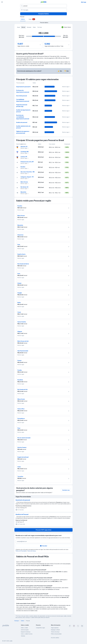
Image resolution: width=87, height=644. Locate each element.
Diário (34, 27)
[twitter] (78, 626)
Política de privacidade (56, 634)
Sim (60, 71)
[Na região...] (43, 10)
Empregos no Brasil (55, 630)
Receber (44, 546)
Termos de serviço (55, 632)
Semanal (29, 27)
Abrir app (84, 2)
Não (67, 71)
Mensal (23, 27)
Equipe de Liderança (26, 632)
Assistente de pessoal (23, 500)
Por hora (40, 27)
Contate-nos (66, 490)
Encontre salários (55, 638)
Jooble (11, 641)
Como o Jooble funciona (27, 634)
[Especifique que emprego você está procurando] (43, 6)
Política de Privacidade (21, 551)
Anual (18, 27)
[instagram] (74, 626)
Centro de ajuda (25, 630)
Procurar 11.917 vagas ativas (44, 530)
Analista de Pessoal (22, 514)
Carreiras (23, 636)
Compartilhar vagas (40, 628)
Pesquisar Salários (44, 14)
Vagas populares (55, 628)
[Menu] (2, 2)
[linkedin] (82, 626)
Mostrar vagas (66, 87)
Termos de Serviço (32, 551)
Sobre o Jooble (24, 628)
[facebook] (70, 626)
